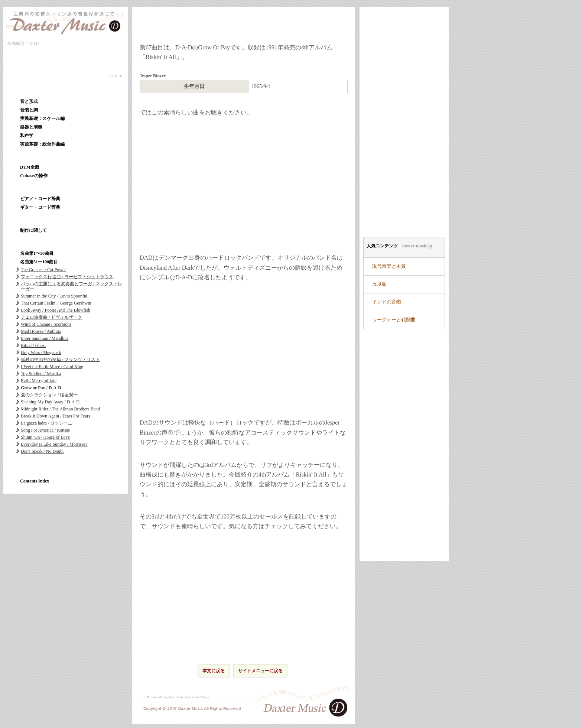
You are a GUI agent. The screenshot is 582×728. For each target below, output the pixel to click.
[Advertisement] (244, 349)
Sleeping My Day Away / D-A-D (50, 402)
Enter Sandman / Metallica (45, 338)
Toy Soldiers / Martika (41, 374)
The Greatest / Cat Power (43, 270)
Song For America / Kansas (45, 430)
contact (117, 76)
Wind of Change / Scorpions (46, 324)
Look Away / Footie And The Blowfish (56, 310)
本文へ (49, 45)
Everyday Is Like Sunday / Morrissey (54, 444)
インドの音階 (387, 302)
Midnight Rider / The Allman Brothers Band (60, 409)
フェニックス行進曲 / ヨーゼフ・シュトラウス (67, 277)
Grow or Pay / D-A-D (41, 388)
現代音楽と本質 (389, 266)
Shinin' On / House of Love (45, 437)
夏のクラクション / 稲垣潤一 (49, 395)
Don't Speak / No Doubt (42, 451)
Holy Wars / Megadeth (41, 352)
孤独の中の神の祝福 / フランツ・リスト (60, 360)
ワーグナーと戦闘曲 (394, 320)
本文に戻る (214, 671)
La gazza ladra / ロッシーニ (47, 423)
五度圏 (379, 284)
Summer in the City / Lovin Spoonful (54, 296)
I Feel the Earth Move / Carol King (52, 367)
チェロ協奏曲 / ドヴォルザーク (51, 317)
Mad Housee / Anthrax (41, 331)
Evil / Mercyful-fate (39, 381)
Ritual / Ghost (33, 345)
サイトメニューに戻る (260, 671)
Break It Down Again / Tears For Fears (56, 416)
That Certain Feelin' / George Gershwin (56, 303)
